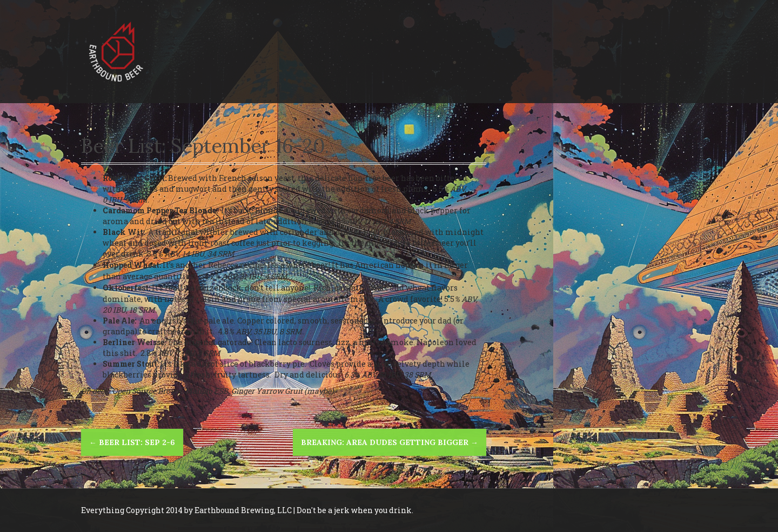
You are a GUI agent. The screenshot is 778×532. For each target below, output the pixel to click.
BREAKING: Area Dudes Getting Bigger (390, 442)
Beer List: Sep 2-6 (132, 442)
